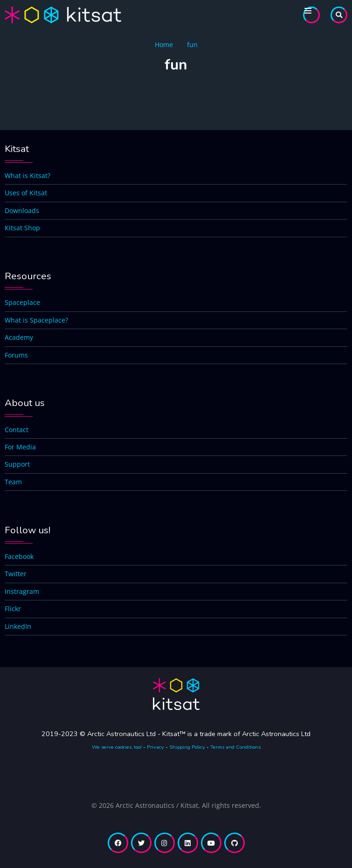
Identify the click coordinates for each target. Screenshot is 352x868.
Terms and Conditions (235, 747)
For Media (20, 447)
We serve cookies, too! (117, 747)
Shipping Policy (187, 747)
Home (164, 45)
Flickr (13, 609)
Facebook (19, 556)
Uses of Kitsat (26, 193)
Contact (17, 430)
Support (17, 464)
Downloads (22, 210)
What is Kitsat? (28, 176)
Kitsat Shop (22, 228)
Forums (16, 355)
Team (13, 482)
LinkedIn (18, 626)
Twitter (16, 574)
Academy (19, 337)
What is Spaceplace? (36, 320)
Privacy (155, 747)
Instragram (22, 591)
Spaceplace (22, 302)
